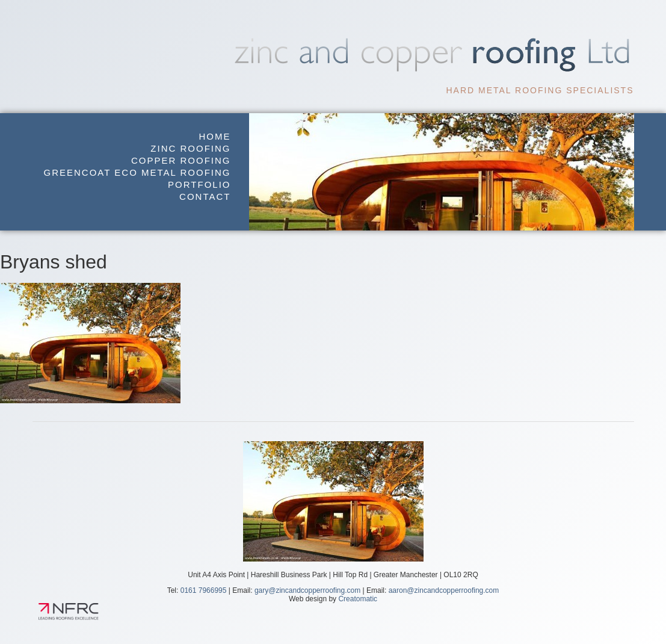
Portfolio (199, 184)
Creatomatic (358, 599)
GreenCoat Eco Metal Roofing (137, 172)
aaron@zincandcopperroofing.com (444, 590)
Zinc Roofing (190, 148)
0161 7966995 (204, 590)
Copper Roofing (181, 160)
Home (215, 136)
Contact (205, 197)
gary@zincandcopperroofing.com (307, 590)
